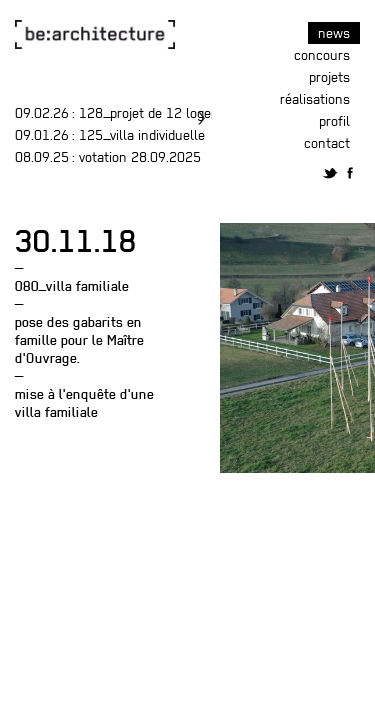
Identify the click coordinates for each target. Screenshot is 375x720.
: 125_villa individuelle (110, 135)
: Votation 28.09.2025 (108, 157)
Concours (322, 55)
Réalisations (315, 99)
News (334, 33)
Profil (334, 121)
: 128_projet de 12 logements (132, 113)
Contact (327, 143)
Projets (329, 77)
